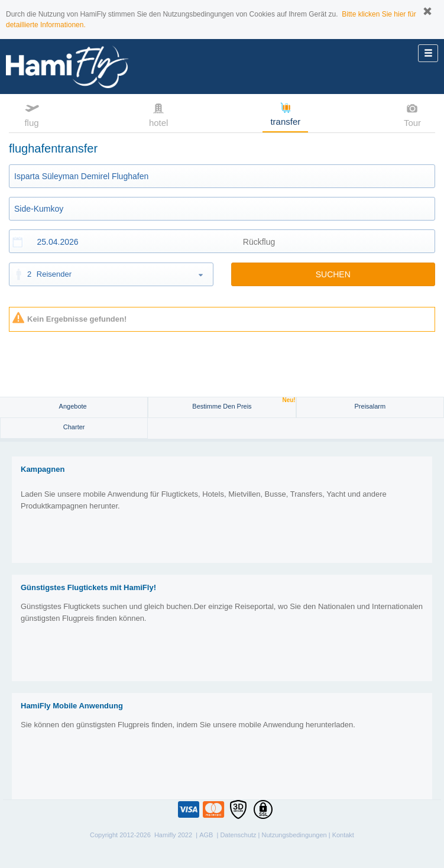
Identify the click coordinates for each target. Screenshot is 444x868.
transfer (285, 114)
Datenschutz (238, 835)
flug (32, 114)
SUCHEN (333, 274)
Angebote (74, 406)
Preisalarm (370, 406)
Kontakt (343, 835)
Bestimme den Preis (244, 404)
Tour (412, 114)
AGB (206, 835)
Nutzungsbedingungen (294, 835)
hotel (159, 114)
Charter (74, 427)
